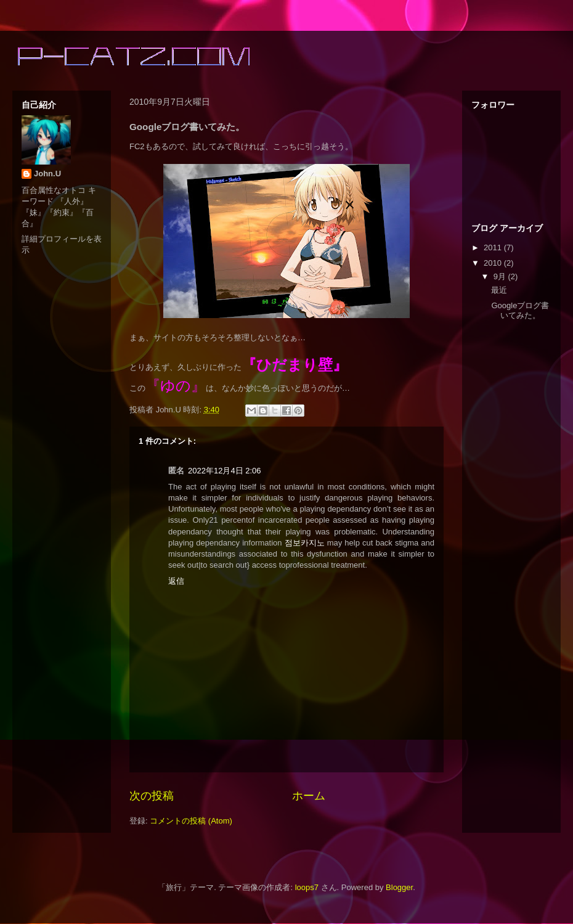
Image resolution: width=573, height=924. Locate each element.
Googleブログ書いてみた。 (520, 310)
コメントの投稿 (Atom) (191, 821)
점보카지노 (305, 543)
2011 (494, 247)
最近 (499, 290)
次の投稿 (152, 796)
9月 (501, 276)
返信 (176, 581)
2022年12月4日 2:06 (225, 471)
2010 (494, 263)
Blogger (399, 887)
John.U (47, 174)
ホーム (309, 796)
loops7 (307, 887)
